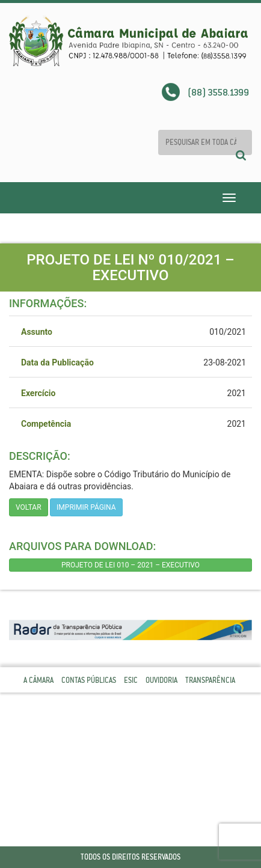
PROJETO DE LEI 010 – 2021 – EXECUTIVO (130, 565)
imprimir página (86, 507)
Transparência (210, 680)
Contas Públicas (89, 680)
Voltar (29, 507)
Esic (131, 680)
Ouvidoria (161, 680)
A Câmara (38, 680)
